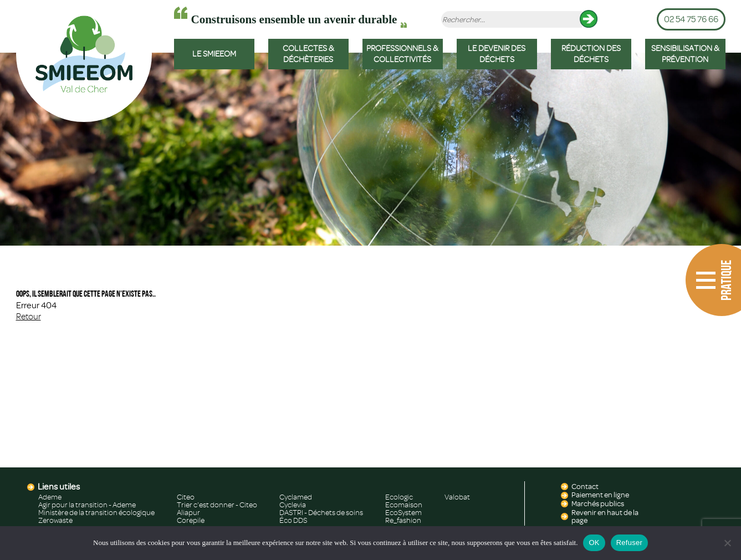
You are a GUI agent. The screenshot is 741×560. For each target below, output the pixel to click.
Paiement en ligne (600, 495)
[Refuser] (727, 543)
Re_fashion (403, 521)
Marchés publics (598, 504)
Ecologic (399, 497)
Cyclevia (293, 505)
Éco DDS (293, 521)
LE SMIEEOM (214, 54)
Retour (29, 317)
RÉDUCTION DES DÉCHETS (591, 54)
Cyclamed (296, 497)
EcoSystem (403, 513)
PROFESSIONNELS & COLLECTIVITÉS (402, 54)
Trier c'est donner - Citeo (217, 505)
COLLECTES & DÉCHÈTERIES (308, 54)
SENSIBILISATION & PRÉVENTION (685, 54)
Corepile (191, 521)
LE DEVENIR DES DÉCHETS (497, 54)
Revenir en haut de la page (605, 517)
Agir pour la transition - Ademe (87, 505)
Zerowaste (55, 521)
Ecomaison (404, 505)
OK (594, 543)
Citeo (186, 497)
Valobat (457, 497)
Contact (585, 487)
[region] (371, 149)
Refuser (629, 543)
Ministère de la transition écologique (96, 513)
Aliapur (188, 513)
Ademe (50, 497)
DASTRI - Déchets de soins (321, 513)
